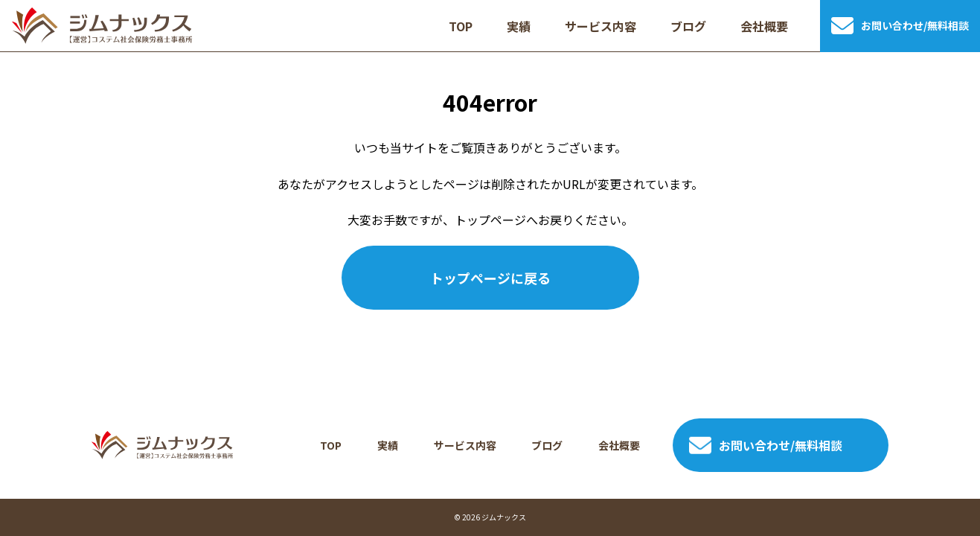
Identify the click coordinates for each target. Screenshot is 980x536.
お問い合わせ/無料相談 (765, 445)
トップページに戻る (490, 278)
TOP (331, 445)
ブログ (547, 445)
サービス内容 (465, 445)
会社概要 (619, 445)
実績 (388, 445)
